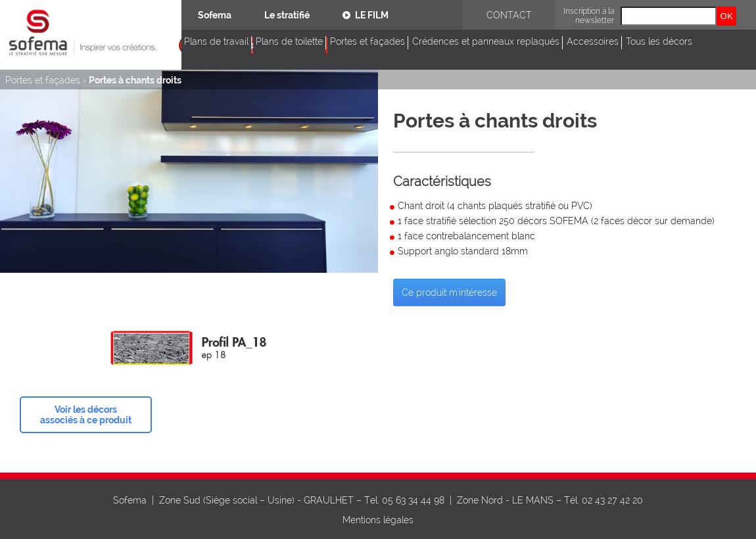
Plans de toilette (289, 41)
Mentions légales (378, 520)
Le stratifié (287, 15)
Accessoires (593, 41)
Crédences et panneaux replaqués (486, 41)
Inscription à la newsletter (589, 16)
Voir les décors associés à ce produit (86, 415)
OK (727, 16)
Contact (509, 15)
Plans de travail (216, 41)
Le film (366, 15)
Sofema (215, 15)
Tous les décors (659, 41)
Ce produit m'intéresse (449, 293)
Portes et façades (367, 41)
